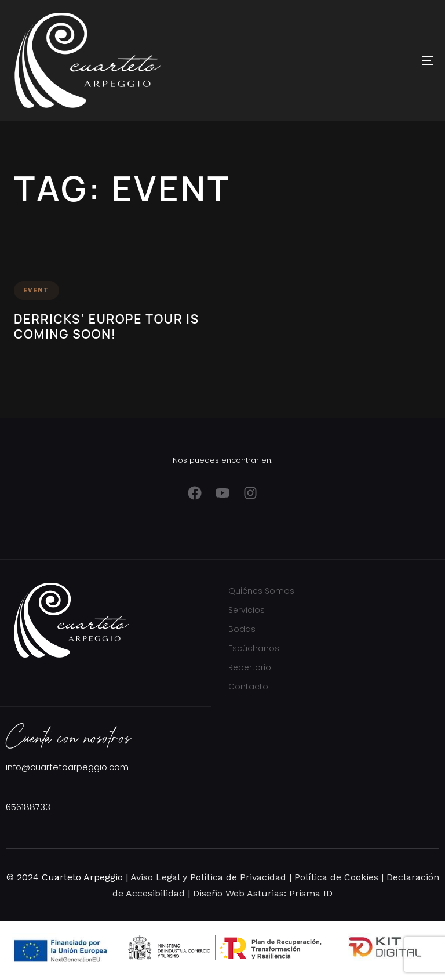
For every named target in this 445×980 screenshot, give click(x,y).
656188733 (28, 807)
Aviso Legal (155, 877)
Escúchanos (254, 648)
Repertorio (250, 667)
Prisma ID (309, 893)
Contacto (248, 687)
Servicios (247, 610)
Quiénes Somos (261, 591)
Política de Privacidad (238, 877)
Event (37, 290)
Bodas (242, 629)
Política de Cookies (335, 877)
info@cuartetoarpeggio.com (67, 767)
